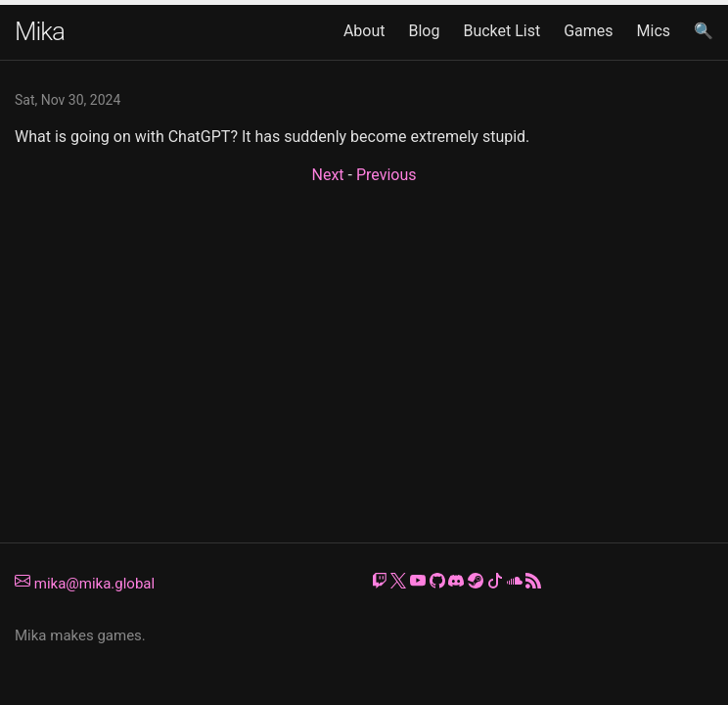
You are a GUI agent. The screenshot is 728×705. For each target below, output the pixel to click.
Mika (40, 31)
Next (327, 175)
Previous (387, 175)
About (364, 31)
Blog (424, 31)
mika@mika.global (85, 584)
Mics (654, 31)
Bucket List (501, 31)
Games (588, 31)
